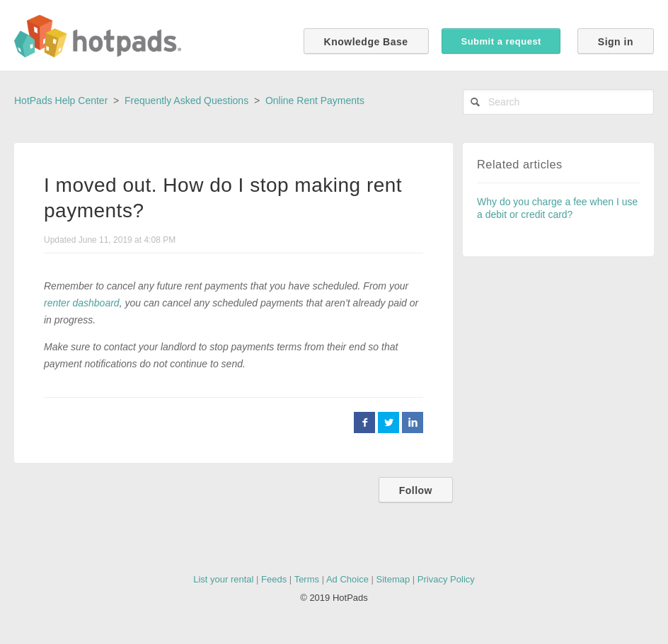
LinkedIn (413, 422)
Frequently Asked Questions (186, 100)
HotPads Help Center (61, 100)
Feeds (274, 579)
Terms (307, 579)
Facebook (364, 422)
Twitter (388, 422)
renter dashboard (82, 303)
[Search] (558, 102)
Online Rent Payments (315, 100)
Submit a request (501, 41)
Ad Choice (347, 579)
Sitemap (393, 579)
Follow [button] (416, 490)
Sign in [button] (616, 42)
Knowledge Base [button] (366, 42)
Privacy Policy (446, 579)
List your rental (223, 579)
